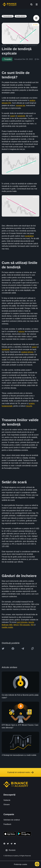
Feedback (7, 824)
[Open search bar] (31, 4)
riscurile (29, 406)
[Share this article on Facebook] (13, 649)
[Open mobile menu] (37, 4)
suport (13, 116)
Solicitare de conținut (12, 820)
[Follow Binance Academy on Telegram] (11, 844)
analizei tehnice (27, 352)
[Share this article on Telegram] (23, 649)
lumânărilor (29, 236)
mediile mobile (7, 627)
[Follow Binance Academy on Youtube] (15, 844)
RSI (32, 625)
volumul (21, 331)
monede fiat (20, 105)
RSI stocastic (25, 625)
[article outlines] (36, 18)
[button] (37, 4)
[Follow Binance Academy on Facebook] (4, 844)
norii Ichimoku (22, 622)
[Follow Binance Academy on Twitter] (8, 844)
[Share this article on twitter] (3, 649)
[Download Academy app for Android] (24, 834)
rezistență (6, 349)
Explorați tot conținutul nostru (20, 772)
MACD (16, 625)
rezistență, (21, 116)
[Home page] (10, 4)
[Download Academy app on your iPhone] (10, 834)
